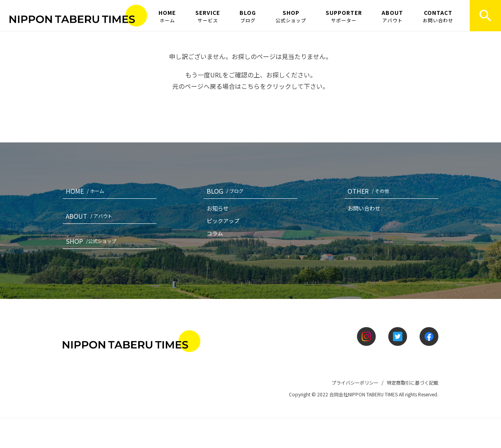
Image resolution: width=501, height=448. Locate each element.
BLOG (248, 16)
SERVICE (208, 16)
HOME (167, 16)
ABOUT (392, 16)
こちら (250, 86)
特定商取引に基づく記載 (413, 382)
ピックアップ (223, 221)
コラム (215, 233)
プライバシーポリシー (355, 382)
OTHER (370, 191)
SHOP (291, 16)
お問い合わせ (364, 208)
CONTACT (438, 16)
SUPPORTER (344, 16)
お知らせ (218, 208)
